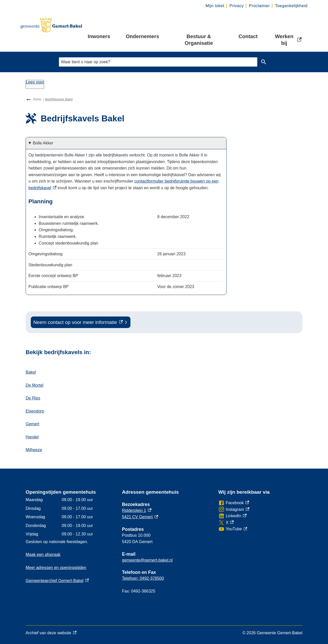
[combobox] (158, 62)
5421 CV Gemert (140, 517)
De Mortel (34, 385)
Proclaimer (259, 6)
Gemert (32, 424)
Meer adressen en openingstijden (56, 568)
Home (37, 99)
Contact (248, 36)
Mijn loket (215, 6)
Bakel (31, 372)
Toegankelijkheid (291, 6)
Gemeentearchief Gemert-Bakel (57, 581)
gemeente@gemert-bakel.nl (147, 560)
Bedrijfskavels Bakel (59, 99)
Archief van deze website (51, 633)
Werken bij (289, 40)
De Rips (33, 398)
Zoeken (263, 62)
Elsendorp (35, 411)
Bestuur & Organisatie (199, 40)
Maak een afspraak (43, 555)
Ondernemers (142, 36)
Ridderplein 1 (137, 510)
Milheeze (34, 450)
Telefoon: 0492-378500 (143, 578)
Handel (32, 437)
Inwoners (99, 36)
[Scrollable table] (126, 249)
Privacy (237, 6)
